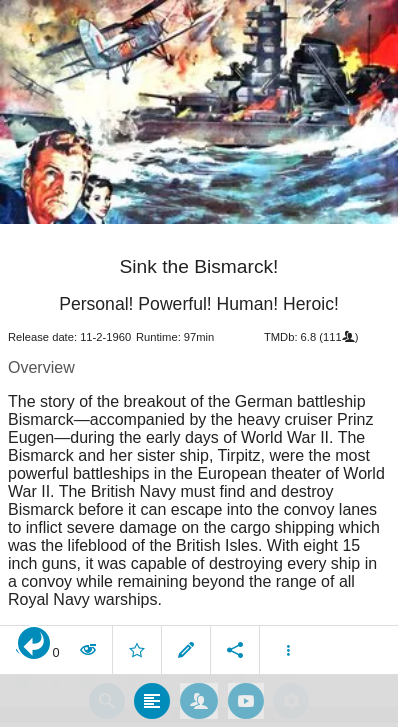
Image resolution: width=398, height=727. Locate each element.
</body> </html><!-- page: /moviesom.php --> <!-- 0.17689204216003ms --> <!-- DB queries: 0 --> (199, 363)
